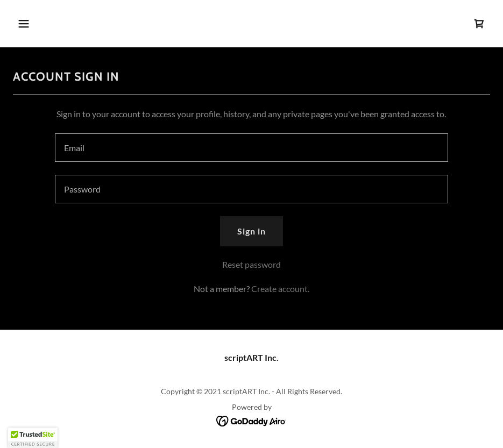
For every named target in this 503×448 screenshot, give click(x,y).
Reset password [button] (251, 264)
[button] (49, 24)
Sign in (251, 231)
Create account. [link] (280, 289)
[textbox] (251, 148)
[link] (479, 24)
